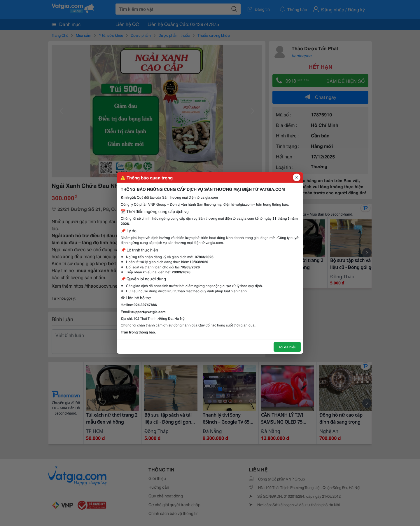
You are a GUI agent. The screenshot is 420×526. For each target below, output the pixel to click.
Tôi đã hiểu (287, 347)
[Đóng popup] (297, 177)
